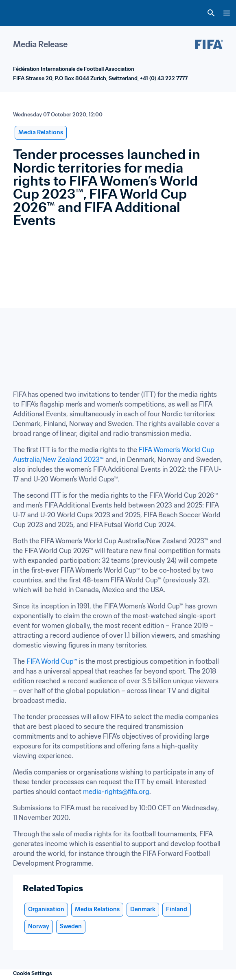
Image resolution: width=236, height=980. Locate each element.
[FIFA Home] (22, 13)
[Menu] (227, 13)
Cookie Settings (33, 973)
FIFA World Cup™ (52, 661)
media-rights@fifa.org (116, 792)
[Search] (211, 13)
